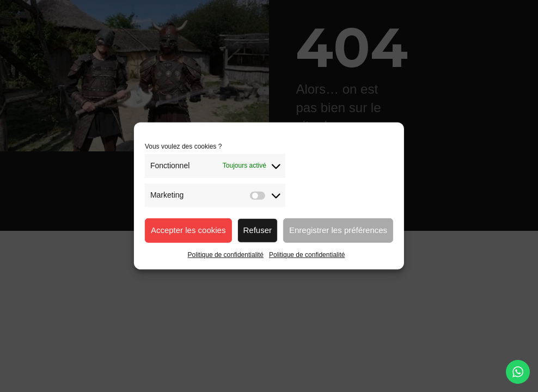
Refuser (257, 230)
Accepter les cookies (188, 230)
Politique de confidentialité (226, 254)
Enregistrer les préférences (338, 230)
